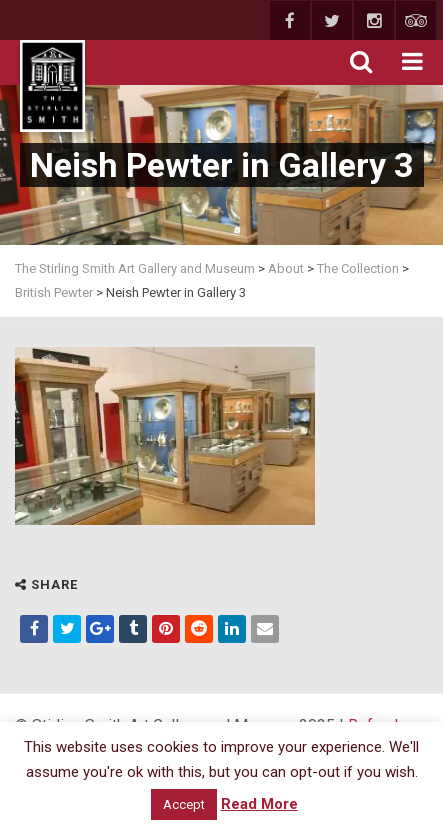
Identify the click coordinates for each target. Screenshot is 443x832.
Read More (259, 804)
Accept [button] (184, 804)
